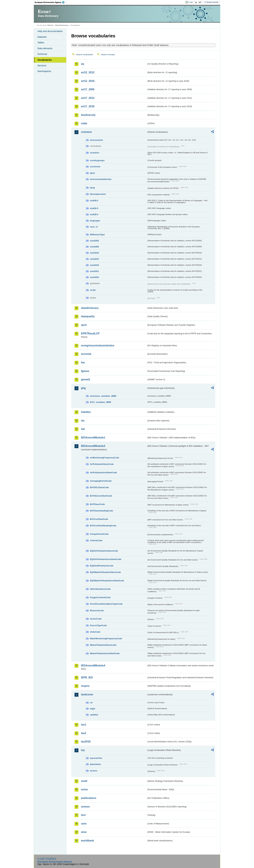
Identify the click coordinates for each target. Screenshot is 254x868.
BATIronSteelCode (99, 519)
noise (84, 789)
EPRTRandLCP (90, 334)
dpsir (92, 173)
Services (42, 66)
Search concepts (108, 55)
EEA (51, 2)
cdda (84, 123)
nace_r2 (94, 227)
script (93, 290)
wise (84, 832)
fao (83, 362)
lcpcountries (96, 758)
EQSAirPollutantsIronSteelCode (106, 559)
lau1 (84, 725)
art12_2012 (88, 72)
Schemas (42, 54)
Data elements (45, 48)
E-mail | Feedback (47, 858)
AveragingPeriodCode (101, 481)
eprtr (84, 325)
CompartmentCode (99, 534)
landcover (87, 694)
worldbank (87, 841)
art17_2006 (88, 89)
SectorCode (96, 619)
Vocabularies (45, 60)
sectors (94, 771)
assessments (96, 140)
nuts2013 (94, 259)
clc (91, 703)
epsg (92, 188)
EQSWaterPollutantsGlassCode (105, 572)
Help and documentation (50, 31)
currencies (95, 167)
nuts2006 (94, 247)
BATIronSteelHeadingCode (103, 526)
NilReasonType (97, 235)
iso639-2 (94, 201)
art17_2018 (88, 106)
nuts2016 (94, 265)
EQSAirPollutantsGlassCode (104, 551)
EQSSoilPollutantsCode (102, 566)
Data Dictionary (61, 25)
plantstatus (95, 764)
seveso (85, 807)
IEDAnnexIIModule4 (93, 666)
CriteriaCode (96, 540)
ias (83, 421)
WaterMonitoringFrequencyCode (106, 639)
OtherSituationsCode (100, 589)
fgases (85, 371)
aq (83, 64)
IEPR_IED (87, 677)
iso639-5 (94, 214)
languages (95, 221)
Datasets (42, 37)
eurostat (86, 354)
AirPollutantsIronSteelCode (103, 473)
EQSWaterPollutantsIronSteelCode (107, 581)
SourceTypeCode (98, 625)
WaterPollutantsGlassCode (103, 645)
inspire (85, 686)
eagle (93, 709)
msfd (84, 781)
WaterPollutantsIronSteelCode (105, 653)
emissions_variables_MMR (103, 396)
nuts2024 (94, 277)
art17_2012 (88, 98)
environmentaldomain (101, 179)
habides (86, 412)
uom (84, 824)
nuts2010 (94, 253)
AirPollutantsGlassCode (102, 464)
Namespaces (44, 71)
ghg (83, 388)
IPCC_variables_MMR (101, 402)
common (86, 132)
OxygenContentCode (100, 597)
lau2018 (86, 742)
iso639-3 (94, 208)
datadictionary (90, 308)
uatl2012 (94, 715)
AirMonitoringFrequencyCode (105, 458)
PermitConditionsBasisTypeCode (106, 604)
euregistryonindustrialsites (98, 346)
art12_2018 (88, 81)
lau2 (84, 733)
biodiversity (88, 115)
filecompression (98, 194)
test (83, 815)
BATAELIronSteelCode (101, 496)
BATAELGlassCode (99, 487)
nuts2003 (94, 241)
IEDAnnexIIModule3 (93, 446)
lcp (83, 750)
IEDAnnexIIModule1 (93, 438)
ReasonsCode (97, 611)
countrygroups (97, 160)
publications (89, 798)
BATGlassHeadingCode (101, 511)
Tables (41, 43)
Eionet (50, 25)
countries (95, 153)
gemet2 (86, 379)
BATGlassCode (97, 504)
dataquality (88, 316)
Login (191, 2)
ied (83, 429)
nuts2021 (94, 271)
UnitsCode (95, 632)
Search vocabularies (85, 55)
